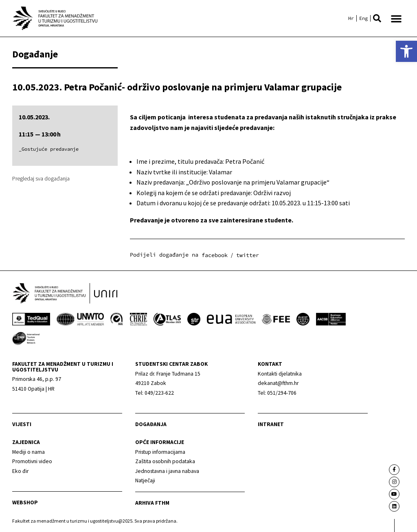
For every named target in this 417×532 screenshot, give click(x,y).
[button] (377, 18)
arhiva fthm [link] (152, 503)
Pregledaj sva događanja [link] (41, 178)
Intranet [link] (271, 425)
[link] (406, 51)
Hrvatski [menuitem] (351, 18)
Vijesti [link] (22, 425)
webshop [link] (25, 503)
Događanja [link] (151, 425)
